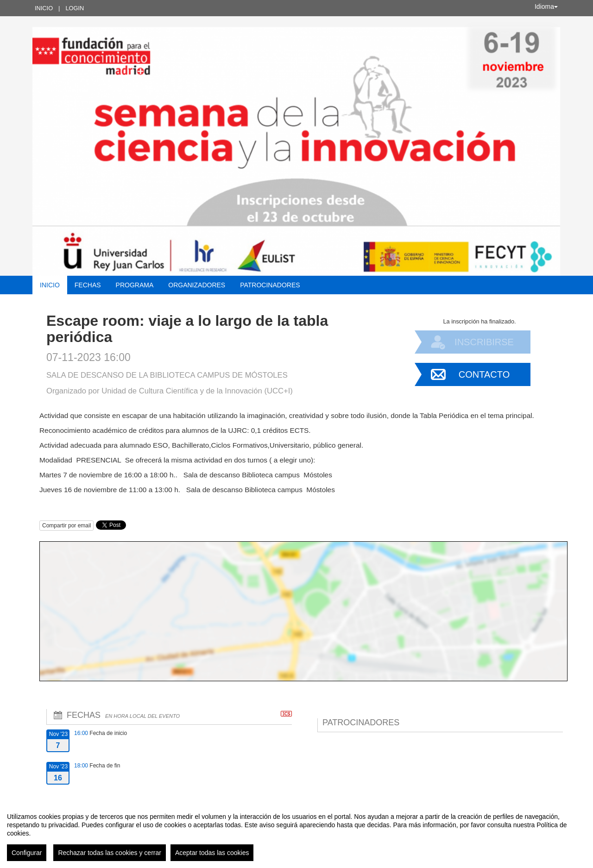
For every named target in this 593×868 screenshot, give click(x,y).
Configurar (27, 853)
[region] (296, 833)
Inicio (44, 8)
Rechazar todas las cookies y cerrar (110, 853)
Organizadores (197, 285)
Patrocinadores (270, 285)
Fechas (88, 285)
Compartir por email (66, 526)
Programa (135, 285)
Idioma (546, 6)
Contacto (484, 374)
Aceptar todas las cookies (212, 853)
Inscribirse (484, 342)
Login (75, 8)
